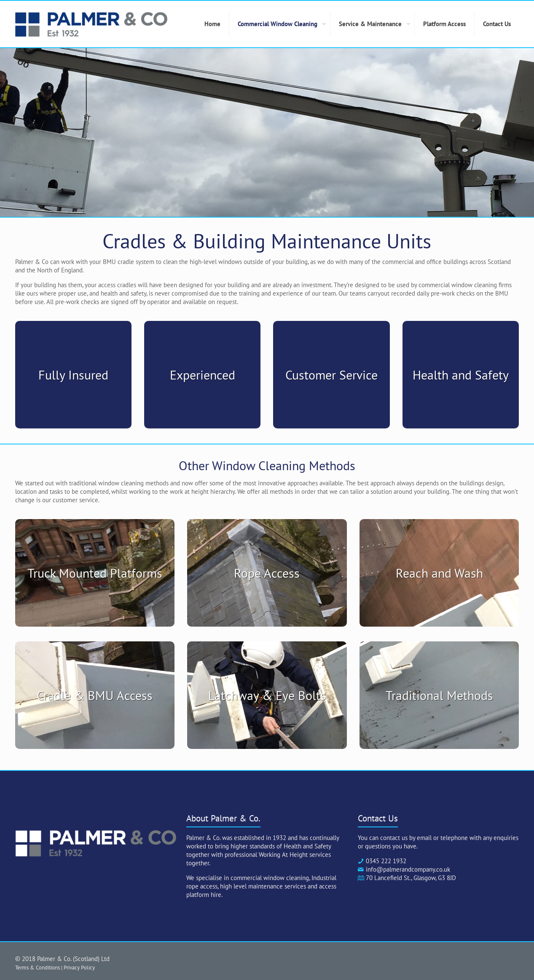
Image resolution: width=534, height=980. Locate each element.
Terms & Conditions (38, 967)
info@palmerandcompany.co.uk (408, 869)
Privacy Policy (79, 967)
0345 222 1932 (386, 861)
